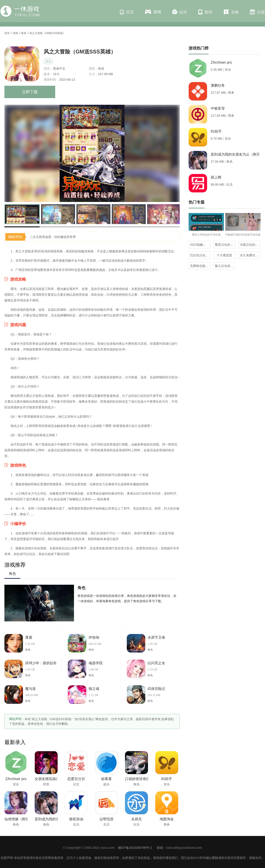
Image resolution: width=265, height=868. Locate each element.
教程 (205, 12)
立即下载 (30, 92)
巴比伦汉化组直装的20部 (200, 255)
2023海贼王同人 (200, 245)
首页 (127, 12)
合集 (257, 12)
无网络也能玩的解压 (200, 266)
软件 (180, 12)
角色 (24, 33)
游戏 (153, 12)
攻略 (231, 12)
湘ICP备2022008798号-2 (135, 848)
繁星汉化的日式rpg (225, 245)
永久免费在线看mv (250, 255)
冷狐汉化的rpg (250, 245)
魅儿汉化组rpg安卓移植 (225, 266)
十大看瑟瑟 (224, 255)
